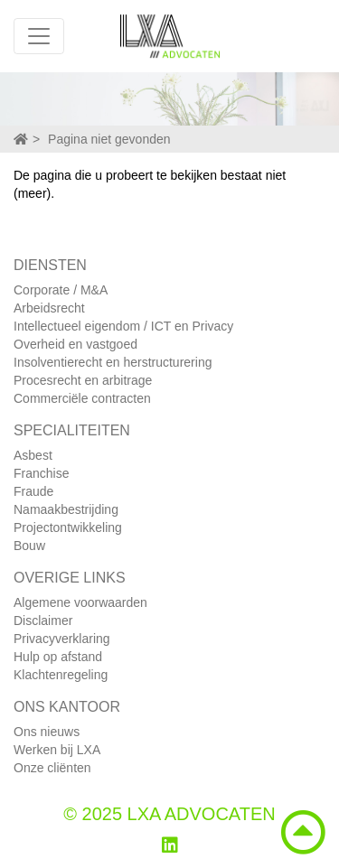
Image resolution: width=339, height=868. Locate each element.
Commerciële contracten (82, 398)
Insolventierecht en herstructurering (113, 362)
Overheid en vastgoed (75, 344)
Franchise (41, 473)
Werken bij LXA (57, 750)
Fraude (33, 491)
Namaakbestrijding (66, 509)
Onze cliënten (52, 768)
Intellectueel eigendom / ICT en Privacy (123, 326)
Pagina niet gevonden (109, 139)
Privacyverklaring (62, 639)
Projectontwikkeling (68, 527)
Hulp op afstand (58, 657)
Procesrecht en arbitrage (83, 380)
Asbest (33, 455)
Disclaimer (43, 621)
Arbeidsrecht (49, 308)
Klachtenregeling (61, 675)
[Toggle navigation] (39, 36)
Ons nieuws (47, 732)
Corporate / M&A (61, 290)
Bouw (29, 546)
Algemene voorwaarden (80, 602)
